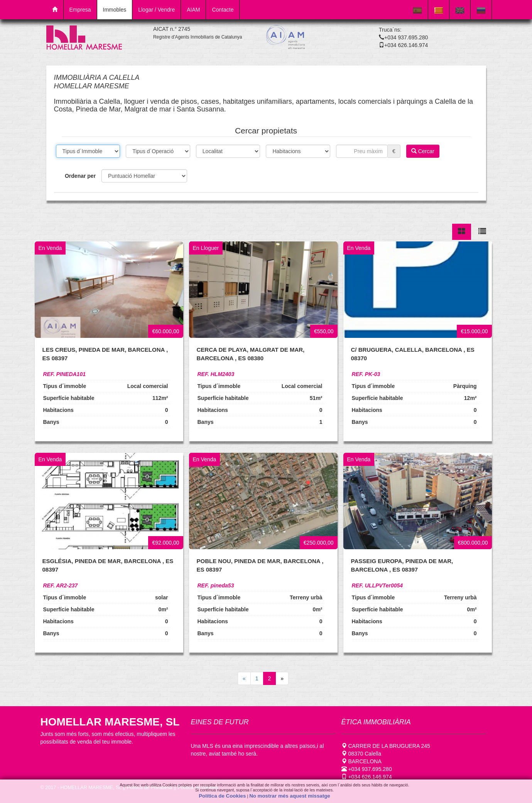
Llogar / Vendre (156, 10)
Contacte (223, 10)
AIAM (193, 10)
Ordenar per (80, 176)
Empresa (80, 10)
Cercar (423, 151)
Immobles (115, 10)
